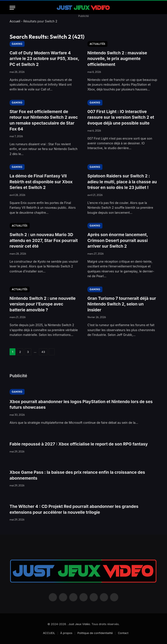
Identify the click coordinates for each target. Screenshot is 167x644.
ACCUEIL (49, 633)
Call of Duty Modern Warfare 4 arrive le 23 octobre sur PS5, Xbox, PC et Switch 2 (44, 59)
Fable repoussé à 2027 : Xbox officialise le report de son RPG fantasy (79, 444)
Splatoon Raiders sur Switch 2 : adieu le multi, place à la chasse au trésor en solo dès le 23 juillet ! (122, 182)
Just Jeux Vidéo (79, 624)
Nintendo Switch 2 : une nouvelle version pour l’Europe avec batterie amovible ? (43, 304)
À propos (66, 633)
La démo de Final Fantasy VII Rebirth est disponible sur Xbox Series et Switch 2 (41, 182)
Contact (123, 633)
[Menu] (12, 8)
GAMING (17, 44)
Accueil (15, 21)
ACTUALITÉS (97, 44)
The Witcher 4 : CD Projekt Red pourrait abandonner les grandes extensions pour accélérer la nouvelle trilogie (74, 509)
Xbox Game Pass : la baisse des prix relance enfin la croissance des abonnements (77, 475)
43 (43, 352)
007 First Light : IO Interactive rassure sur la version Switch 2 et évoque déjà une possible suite (121, 117)
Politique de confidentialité (95, 633)
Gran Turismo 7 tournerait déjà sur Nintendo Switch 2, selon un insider (122, 304)
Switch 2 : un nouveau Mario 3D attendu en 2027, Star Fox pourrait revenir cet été (44, 240)
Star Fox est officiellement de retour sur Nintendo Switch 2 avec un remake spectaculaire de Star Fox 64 (44, 120)
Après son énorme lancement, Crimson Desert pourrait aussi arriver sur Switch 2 (118, 240)
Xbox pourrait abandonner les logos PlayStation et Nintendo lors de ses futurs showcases (81, 405)
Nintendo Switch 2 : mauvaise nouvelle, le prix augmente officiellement (117, 59)
